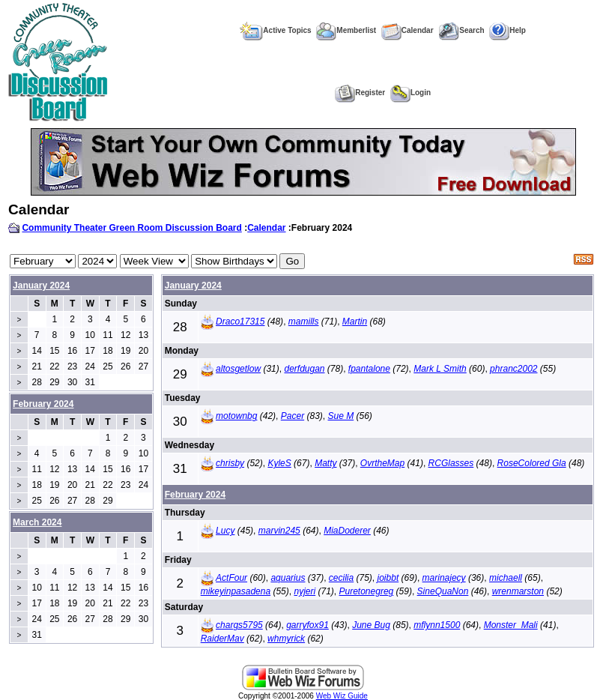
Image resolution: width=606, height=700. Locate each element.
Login (410, 93)
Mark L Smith (440, 369)
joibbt (388, 578)
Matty (325, 463)
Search (461, 30)
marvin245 (279, 531)
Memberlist (346, 30)
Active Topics (275, 30)
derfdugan (304, 369)
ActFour (231, 578)
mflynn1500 (437, 625)
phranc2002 (513, 369)
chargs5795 (239, 625)
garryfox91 (307, 625)
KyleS (279, 463)
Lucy (225, 531)
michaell (506, 578)
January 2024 (41, 286)
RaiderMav (222, 639)
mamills (304, 322)
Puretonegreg (367, 591)
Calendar (407, 30)
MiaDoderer (347, 531)
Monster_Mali (511, 625)
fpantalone (369, 369)
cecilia (341, 578)
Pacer (293, 416)
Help (507, 30)
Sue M (341, 416)
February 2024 (195, 495)
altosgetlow (238, 369)
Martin (355, 322)
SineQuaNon (443, 591)
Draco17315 (240, 322)
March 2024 (37, 522)
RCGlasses (451, 463)
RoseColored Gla (532, 463)
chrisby (230, 463)
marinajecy (444, 578)
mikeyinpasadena (236, 591)
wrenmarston (518, 591)
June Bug (371, 625)
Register (360, 93)
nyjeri (304, 591)
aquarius (288, 578)
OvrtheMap (382, 463)
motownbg (236, 416)
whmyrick (286, 639)
